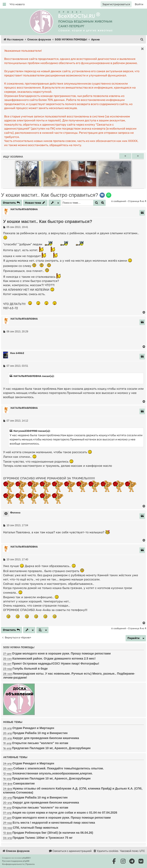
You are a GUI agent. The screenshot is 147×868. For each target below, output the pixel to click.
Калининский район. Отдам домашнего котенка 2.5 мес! (54, 658)
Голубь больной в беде (30, 669)
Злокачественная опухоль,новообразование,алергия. (52, 773)
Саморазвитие (24, 783)
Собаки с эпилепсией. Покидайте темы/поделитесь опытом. (58, 768)
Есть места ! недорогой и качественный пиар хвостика (54, 823)
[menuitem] (17, 4)
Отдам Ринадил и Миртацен (33, 728)
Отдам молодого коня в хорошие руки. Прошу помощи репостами (61, 653)
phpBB (26, 858)
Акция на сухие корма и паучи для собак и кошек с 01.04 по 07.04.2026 (65, 813)
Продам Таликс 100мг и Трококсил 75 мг (43, 838)
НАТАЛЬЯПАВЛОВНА (24, 209)
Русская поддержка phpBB (16, 861)
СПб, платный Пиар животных (36, 828)
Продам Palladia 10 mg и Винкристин (40, 733)
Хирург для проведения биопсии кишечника (46, 738)
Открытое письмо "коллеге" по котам (40, 743)
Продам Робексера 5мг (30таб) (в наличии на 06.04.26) (53, 833)
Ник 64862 (17, 353)
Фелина (15, 513)
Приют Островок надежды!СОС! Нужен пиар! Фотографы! (56, 664)
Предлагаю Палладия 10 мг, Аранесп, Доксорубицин (51, 748)
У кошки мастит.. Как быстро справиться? (50, 195)
